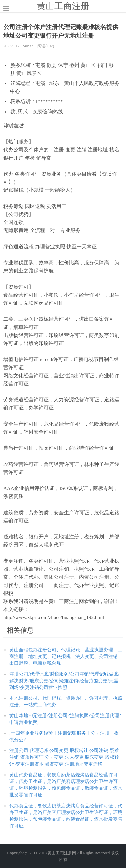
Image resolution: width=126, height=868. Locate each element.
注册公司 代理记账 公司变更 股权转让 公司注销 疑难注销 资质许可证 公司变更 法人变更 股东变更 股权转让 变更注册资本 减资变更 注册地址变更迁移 (64, 757)
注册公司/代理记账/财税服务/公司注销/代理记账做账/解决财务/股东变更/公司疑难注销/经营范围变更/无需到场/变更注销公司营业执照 (64, 681)
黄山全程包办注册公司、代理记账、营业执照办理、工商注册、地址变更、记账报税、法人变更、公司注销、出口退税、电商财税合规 (66, 657)
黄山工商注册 (63, 6)
